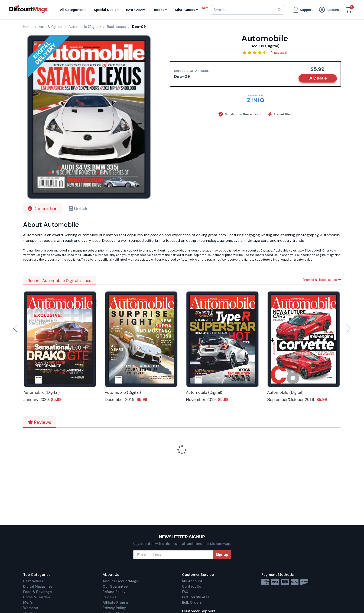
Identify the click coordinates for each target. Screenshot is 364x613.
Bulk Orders (192, 603)
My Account (192, 581)
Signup (222, 555)
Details (79, 209)
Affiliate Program (116, 603)
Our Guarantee (115, 586)
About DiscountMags (120, 581)
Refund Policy (114, 592)
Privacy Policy (114, 608)
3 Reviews (279, 53)
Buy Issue (318, 78)
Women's (31, 608)
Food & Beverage (37, 592)
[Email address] (173, 555)
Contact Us (192, 586)
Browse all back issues (322, 280)
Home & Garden (37, 597)
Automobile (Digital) (42, 392)
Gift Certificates (196, 597)
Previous (16, 328)
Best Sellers (33, 581)
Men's (28, 603)
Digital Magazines (38, 586)
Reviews (39, 422)
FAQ (185, 592)
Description (43, 209)
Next (349, 328)
